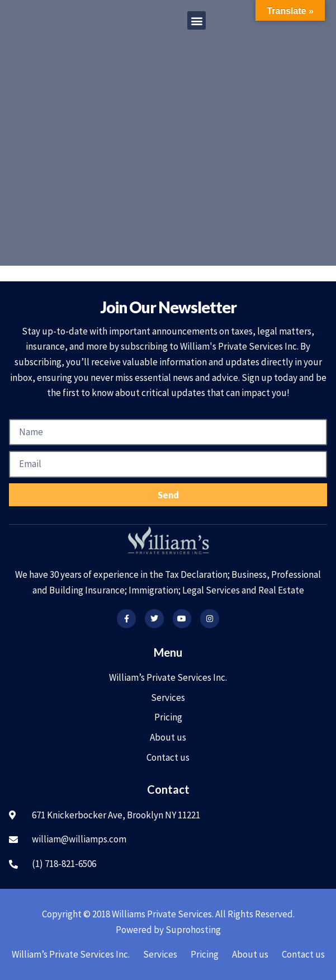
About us (168, 737)
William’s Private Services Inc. (168, 677)
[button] (197, 20)
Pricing (168, 717)
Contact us (168, 757)
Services (168, 698)
